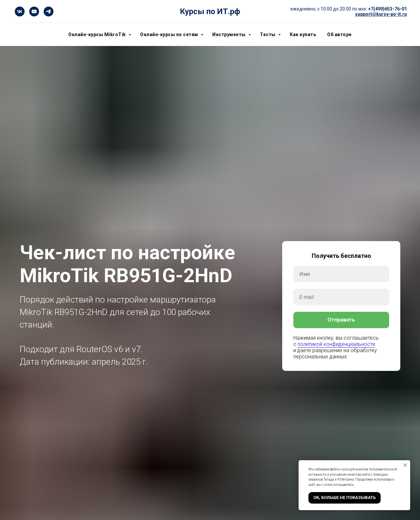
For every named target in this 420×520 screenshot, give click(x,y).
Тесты (268, 34)
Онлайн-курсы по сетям (170, 34)
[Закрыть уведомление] (405, 465)
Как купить (303, 34)
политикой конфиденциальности (336, 344)
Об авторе (339, 34)
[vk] (20, 11)
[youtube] (34, 11)
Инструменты (230, 34)
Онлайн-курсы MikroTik (98, 34)
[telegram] (49, 11)
